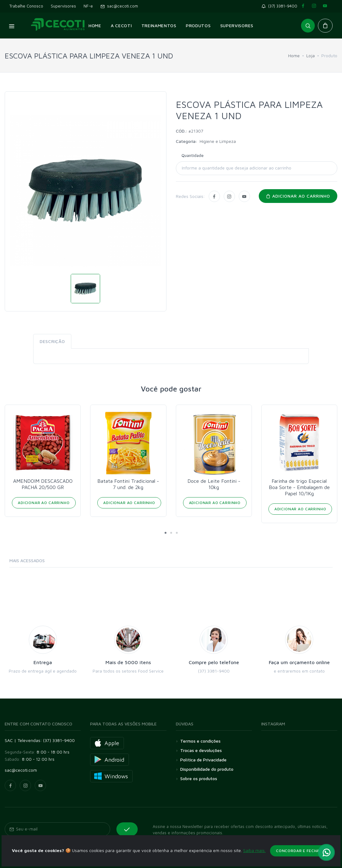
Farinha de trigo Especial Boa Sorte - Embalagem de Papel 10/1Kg (299, 487)
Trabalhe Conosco (26, 6)
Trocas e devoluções (201, 750)
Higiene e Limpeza (218, 141)
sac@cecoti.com (119, 6)
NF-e (88, 6)
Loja (311, 56)
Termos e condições (200, 741)
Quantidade (193, 155)
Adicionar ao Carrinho (44, 503)
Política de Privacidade (203, 760)
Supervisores (63, 6)
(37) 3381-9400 (281, 6)
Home (294, 56)
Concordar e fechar (299, 858)
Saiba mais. (254, 858)
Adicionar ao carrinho (298, 196)
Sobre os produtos (199, 778)
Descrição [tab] (52, 341)
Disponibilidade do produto (207, 769)
